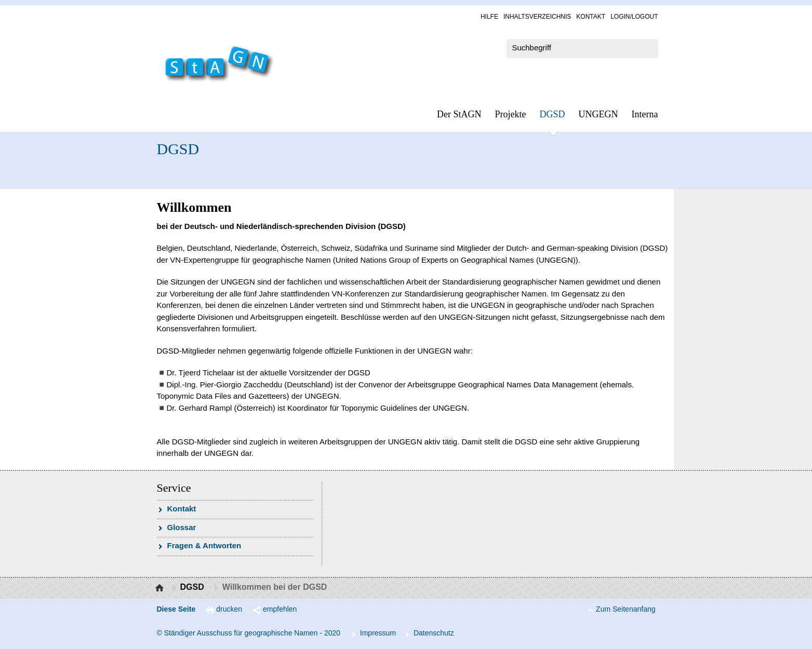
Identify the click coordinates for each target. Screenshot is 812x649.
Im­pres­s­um (378, 633)
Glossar (182, 527)
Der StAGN (459, 114)
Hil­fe (489, 17)
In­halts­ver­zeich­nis (537, 17)
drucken (229, 609)
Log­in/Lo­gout (634, 17)
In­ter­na (645, 114)
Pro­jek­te (511, 114)
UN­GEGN (598, 114)
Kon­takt (591, 17)
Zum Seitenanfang (625, 609)
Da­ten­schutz (434, 633)
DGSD (553, 114)
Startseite (161, 588)
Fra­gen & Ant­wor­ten (204, 545)
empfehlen (280, 609)
